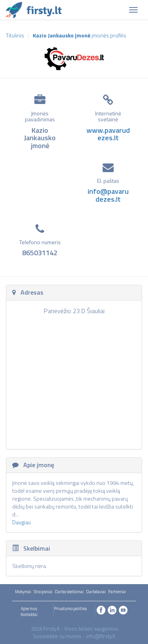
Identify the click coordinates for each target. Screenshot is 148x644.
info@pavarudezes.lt (108, 195)
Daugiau (22, 522)
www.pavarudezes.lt (108, 134)
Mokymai (23, 592)
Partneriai (117, 592)
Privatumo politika (70, 609)
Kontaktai (29, 614)
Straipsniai (43, 592)
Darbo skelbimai (69, 592)
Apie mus (29, 609)
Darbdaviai (96, 592)
